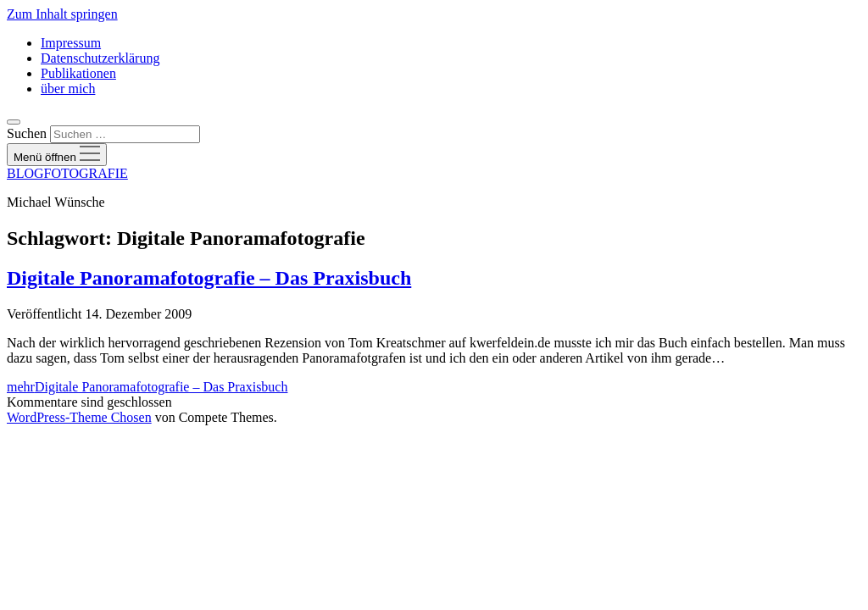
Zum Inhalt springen (62, 14)
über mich (68, 89)
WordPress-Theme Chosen (79, 417)
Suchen (27, 133)
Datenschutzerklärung (100, 58)
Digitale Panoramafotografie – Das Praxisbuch (209, 278)
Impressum (71, 43)
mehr (147, 387)
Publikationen (78, 73)
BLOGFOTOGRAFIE (67, 173)
